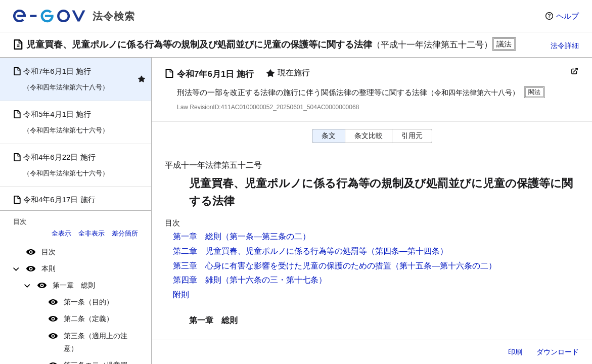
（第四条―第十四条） (407, 251)
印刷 (515, 352)
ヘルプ (567, 16)
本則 (49, 268)
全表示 (61, 233)
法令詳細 (565, 45)
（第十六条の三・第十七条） (274, 280)
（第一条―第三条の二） (266, 236)
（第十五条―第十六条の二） (444, 266)
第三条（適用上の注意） (96, 342)
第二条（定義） (88, 318)
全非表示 (92, 233)
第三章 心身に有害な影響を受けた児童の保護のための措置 (282, 266)
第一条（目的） (88, 302)
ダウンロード (558, 352)
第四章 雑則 (197, 280)
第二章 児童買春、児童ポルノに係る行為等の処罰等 (270, 251)
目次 (49, 252)
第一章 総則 (74, 285)
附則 (181, 294)
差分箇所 (125, 233)
